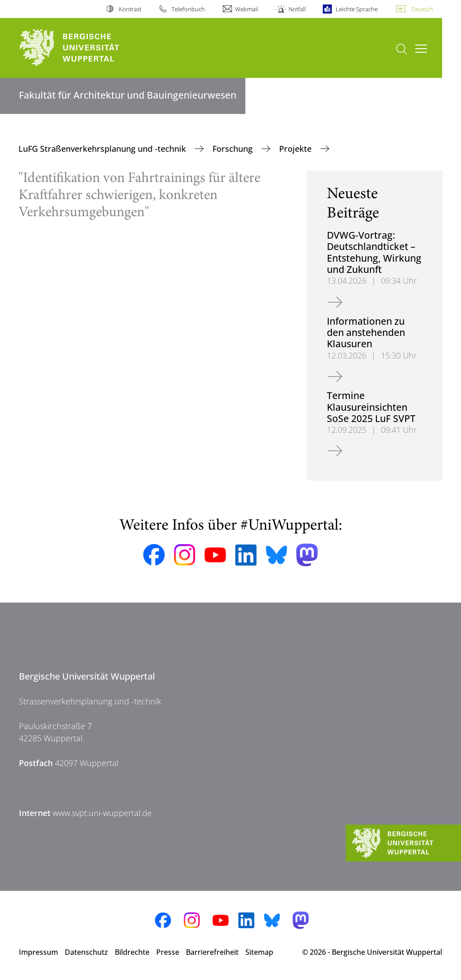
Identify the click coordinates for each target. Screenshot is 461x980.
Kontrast (130, 9)
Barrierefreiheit (212, 952)
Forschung (234, 149)
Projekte (296, 149)
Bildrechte (132, 952)
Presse (168, 952)
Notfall (297, 9)
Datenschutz (86, 952)
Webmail (246, 9)
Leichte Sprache (357, 9)
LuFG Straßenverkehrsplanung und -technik (103, 149)
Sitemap (259, 952)
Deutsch (422, 9)
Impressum (38, 952)
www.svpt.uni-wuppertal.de (102, 813)
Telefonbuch (188, 9)
